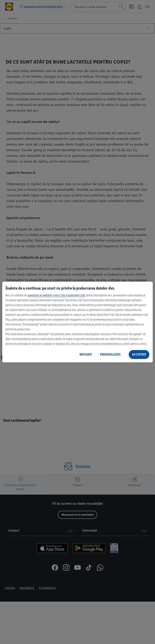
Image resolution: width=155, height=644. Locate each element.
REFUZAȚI (86, 354)
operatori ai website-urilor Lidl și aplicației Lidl (56, 295)
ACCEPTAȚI (139, 354)
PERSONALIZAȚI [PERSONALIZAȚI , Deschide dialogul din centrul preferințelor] (110, 354)
